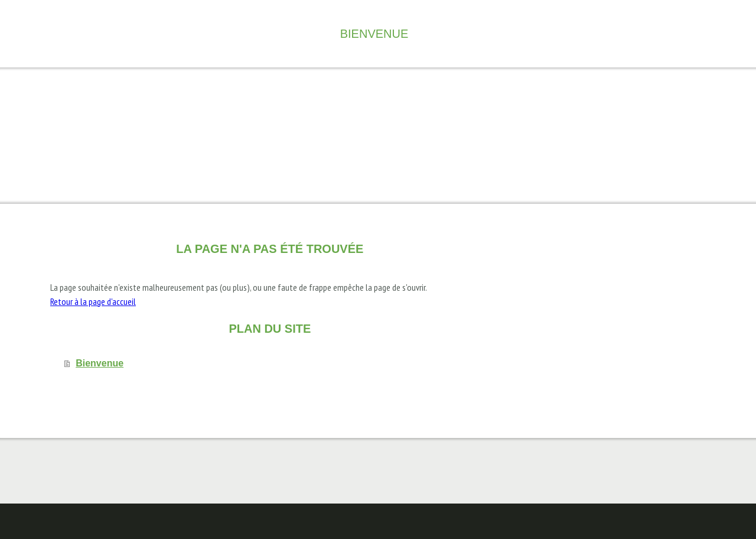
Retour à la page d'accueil (93, 301)
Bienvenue (374, 34)
